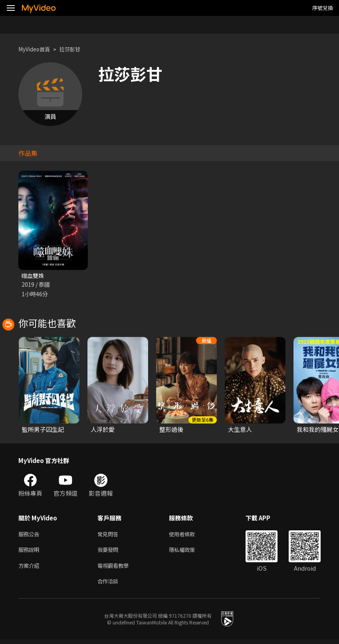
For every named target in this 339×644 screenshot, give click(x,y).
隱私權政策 (189, 552)
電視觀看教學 (115, 569)
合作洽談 (109, 586)
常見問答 (109, 535)
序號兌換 (323, 8)
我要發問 (109, 552)
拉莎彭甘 (76, 49)
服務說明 (30, 552)
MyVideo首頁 (37, 49)
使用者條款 (189, 535)
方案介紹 (30, 569)
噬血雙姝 (34, 276)
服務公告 (30, 535)
